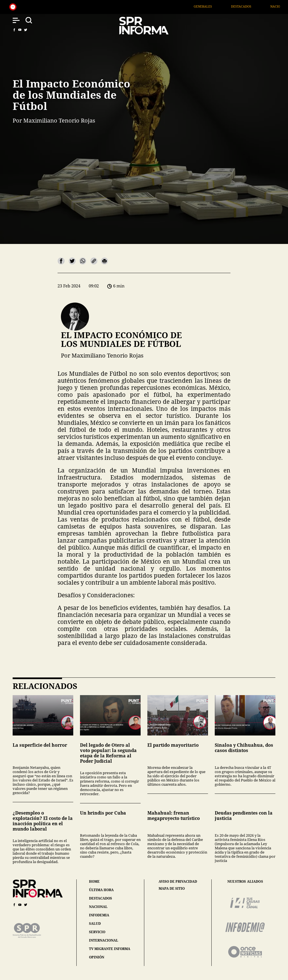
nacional (98, 907)
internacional (104, 940)
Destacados (252, 6)
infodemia (99, 915)
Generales (214, 6)
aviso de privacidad (178, 882)
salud (95, 923)
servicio (97, 932)
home (94, 881)
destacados (100, 898)
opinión (97, 957)
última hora (101, 890)
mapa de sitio (172, 889)
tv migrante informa (110, 949)
